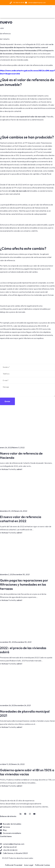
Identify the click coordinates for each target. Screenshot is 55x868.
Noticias (5, 469)
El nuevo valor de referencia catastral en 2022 (21, 519)
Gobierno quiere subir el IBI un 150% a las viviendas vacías (27, 772)
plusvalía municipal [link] (15, 721)
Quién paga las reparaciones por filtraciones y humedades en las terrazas (24, 584)
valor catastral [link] (20, 289)
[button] (51, 7)
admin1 (19, 469)
